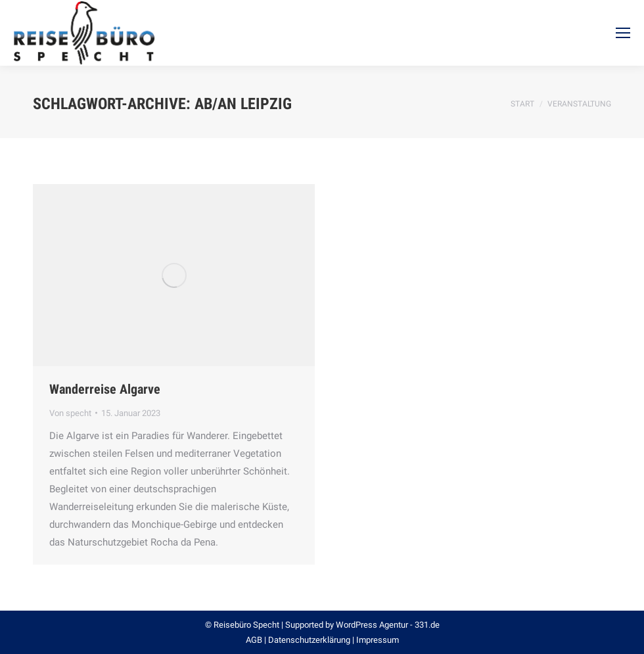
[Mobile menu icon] (623, 33)
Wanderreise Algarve (105, 389)
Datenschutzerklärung (309, 640)
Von (70, 413)
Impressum (378, 640)
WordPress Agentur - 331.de (388, 625)
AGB (254, 640)
